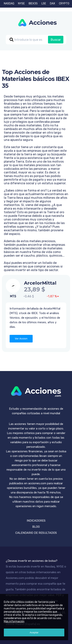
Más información (14, 621)
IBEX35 (33, 4)
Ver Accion (21, 339)
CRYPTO (64, 4)
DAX (53, 4)
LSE (44, 4)
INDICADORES (36, 521)
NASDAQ (9, 4)
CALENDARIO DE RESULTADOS (36, 533)
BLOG (36, 527)
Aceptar (34, 632)
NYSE (21, 4)
